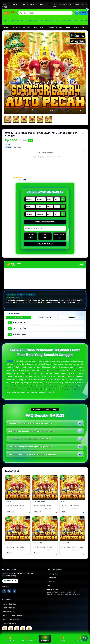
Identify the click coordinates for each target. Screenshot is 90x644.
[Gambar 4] (32, 120)
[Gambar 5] (40, 120)
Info (81, 265)
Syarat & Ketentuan (10, 604)
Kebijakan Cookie (9, 612)
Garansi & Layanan (10, 623)
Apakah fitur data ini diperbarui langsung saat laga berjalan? (33, 454)
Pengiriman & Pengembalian (13, 616)
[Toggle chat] (84, 638)
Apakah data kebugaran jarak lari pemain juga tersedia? (31, 447)
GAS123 (54, 4)
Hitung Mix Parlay (45, 244)
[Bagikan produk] (83, 134)
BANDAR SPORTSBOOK (56, 27)
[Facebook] (4, 591)
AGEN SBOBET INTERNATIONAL (69, 4)
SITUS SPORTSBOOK (69, 21)
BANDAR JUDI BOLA (52, 21)
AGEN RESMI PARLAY (40, 27)
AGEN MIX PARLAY (36, 21)
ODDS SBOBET (27, 27)
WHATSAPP (27, 639)
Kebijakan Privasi (9, 608)
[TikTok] (14, 591)
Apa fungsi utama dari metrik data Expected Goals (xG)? (31, 423)
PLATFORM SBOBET (19, 21)
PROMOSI (10, 639)
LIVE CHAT (80, 639)
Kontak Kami (52, 578)
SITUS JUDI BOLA (15, 27)
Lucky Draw (19, 317)
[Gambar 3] (24, 120)
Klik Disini (22, 180)
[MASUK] (84, 13)
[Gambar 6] (48, 120)
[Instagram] (9, 591)
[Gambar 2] (16, 120)
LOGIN (54, 7)
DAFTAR (84, 4)
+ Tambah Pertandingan (45, 222)
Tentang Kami (53, 574)
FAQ (49, 585)
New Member (71, 317)
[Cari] (21, 13)
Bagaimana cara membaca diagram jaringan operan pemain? (33, 431)
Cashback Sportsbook (45, 317)
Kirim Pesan (10, 581)
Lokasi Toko (52, 582)
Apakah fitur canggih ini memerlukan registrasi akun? (30, 439)
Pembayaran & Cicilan (11, 619)
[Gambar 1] (8, 120)
